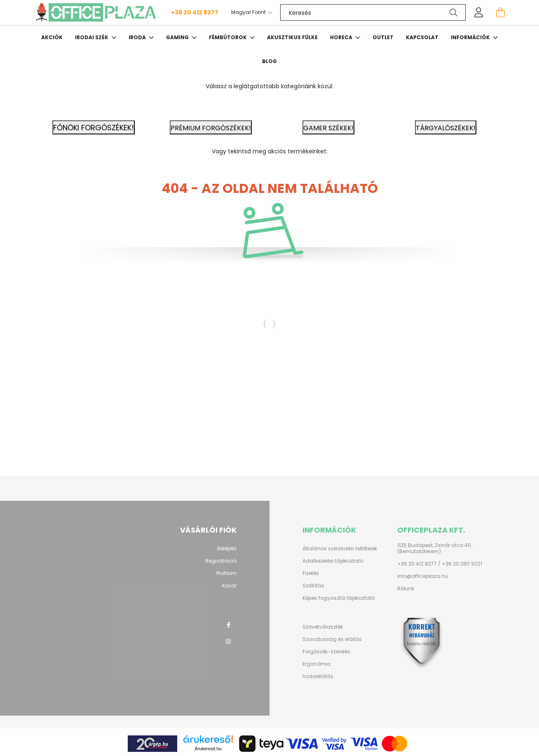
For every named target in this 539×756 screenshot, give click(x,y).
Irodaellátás (318, 676)
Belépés (227, 549)
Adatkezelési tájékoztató (333, 561)
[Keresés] (373, 12)
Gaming (178, 37)
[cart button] (500, 12)
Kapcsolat (422, 37)
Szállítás (313, 586)
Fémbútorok (228, 37)
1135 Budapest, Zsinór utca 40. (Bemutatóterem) (435, 548)
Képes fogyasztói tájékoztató (339, 598)
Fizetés (311, 573)
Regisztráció (221, 561)
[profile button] (479, 12)
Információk (471, 37)
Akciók (52, 37)
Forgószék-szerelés (326, 652)
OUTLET (383, 37)
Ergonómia (316, 664)
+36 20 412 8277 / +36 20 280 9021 (440, 564)
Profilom (226, 573)
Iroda (138, 37)
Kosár (229, 586)
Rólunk (406, 589)
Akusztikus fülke (292, 37)
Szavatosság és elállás (332, 639)
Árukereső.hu (208, 749)
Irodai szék (92, 37)
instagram (228, 641)
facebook (228, 625)
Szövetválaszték (323, 627)
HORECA (342, 37)
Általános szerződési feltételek (340, 549)
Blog (269, 61)
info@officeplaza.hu (423, 576)
